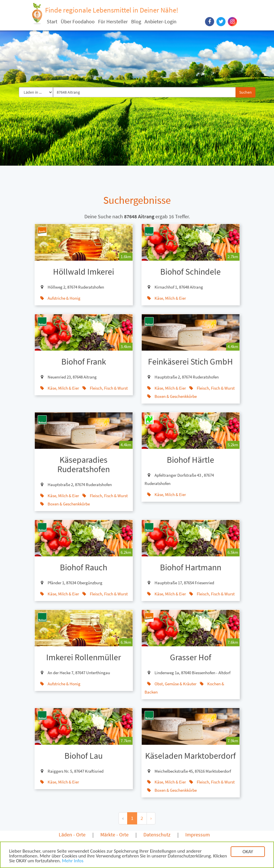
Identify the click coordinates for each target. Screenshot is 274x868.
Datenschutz (157, 835)
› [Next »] (151, 818)
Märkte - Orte (114, 835)
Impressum (198, 835)
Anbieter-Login (161, 21)
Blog (136, 21)
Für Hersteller (113, 21)
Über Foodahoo (78, 21)
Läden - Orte (72, 835)
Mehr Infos (73, 861)
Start (52, 21)
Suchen (245, 92)
